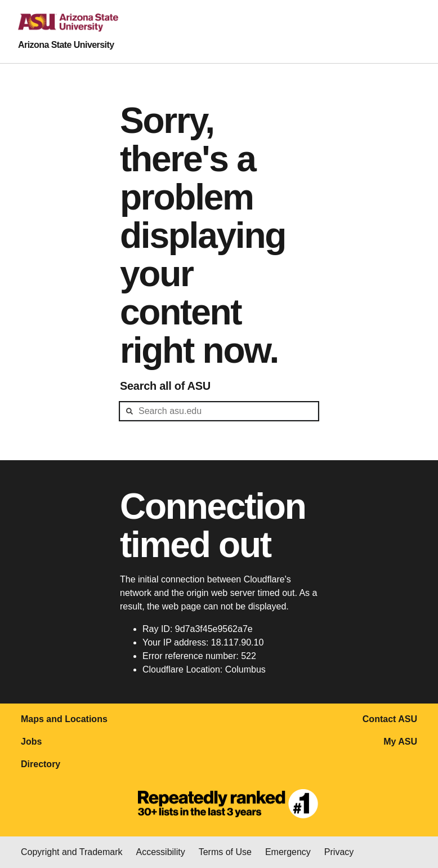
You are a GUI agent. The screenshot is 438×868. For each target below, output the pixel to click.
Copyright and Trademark (72, 852)
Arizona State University (66, 45)
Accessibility (161, 852)
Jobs (31, 742)
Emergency (288, 852)
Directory (41, 764)
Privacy (339, 852)
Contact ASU (390, 719)
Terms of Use (225, 852)
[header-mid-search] (219, 411)
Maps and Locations (64, 719)
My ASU (400, 742)
